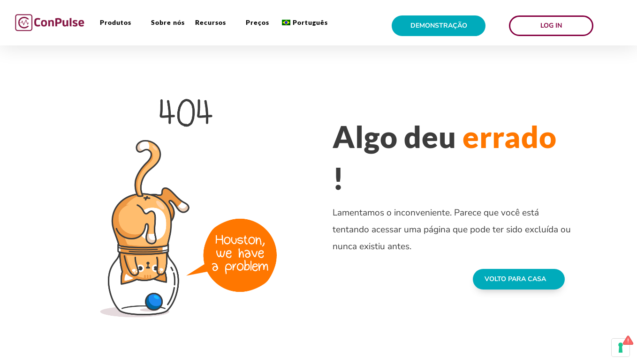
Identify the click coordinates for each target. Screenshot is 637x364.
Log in (551, 26)
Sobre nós (168, 22)
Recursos (211, 22)
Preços (258, 22)
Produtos (116, 22)
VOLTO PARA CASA (515, 279)
